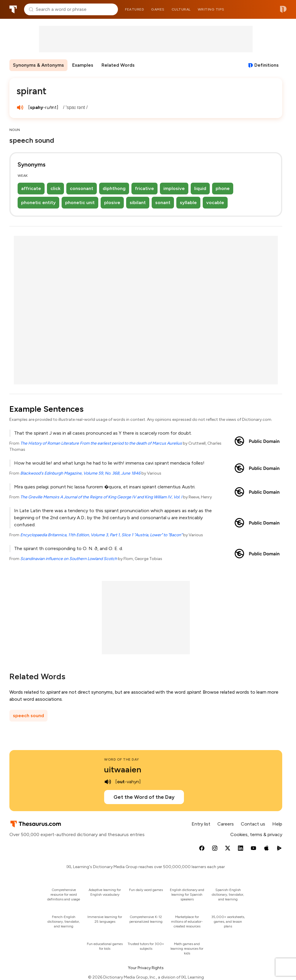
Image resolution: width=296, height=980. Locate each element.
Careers (226, 824)
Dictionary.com (283, 9)
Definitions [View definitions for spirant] (267, 65)
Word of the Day (122, 759)
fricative (144, 188)
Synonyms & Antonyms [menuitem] (38, 65)
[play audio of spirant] (20, 107)
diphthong (114, 188)
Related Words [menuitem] (118, 65)
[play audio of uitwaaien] (108, 782)
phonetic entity (38, 202)
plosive (112, 202)
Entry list (201, 824)
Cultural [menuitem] (181, 9)
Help (277, 824)
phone (223, 188)
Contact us (253, 824)
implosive (174, 188)
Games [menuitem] (158, 9)
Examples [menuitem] (83, 65)
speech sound (28, 716)
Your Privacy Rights (146, 968)
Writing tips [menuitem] (211, 9)
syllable (188, 202)
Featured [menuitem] (135, 9)
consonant (82, 188)
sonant (163, 202)
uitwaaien (123, 769)
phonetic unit (80, 202)
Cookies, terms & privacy (256, 834)
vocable (215, 202)
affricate (31, 188)
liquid (200, 188)
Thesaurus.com (13, 9)
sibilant (138, 202)
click (55, 188)
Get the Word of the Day (144, 797)
